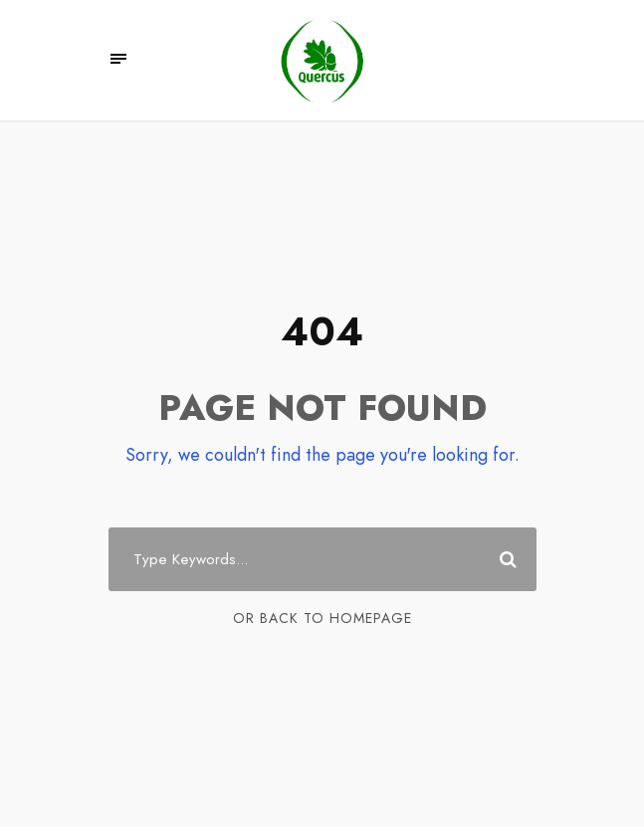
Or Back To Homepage (322, 618)
